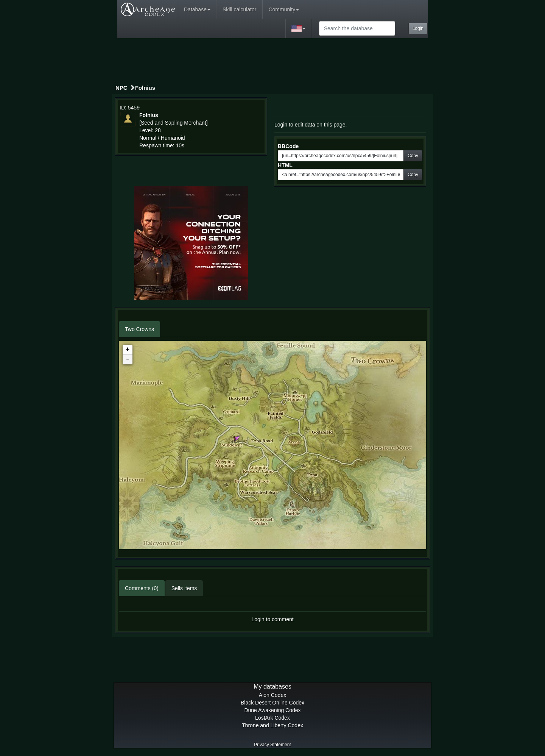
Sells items (184, 588)
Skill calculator (239, 9)
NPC (121, 88)
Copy (413, 156)
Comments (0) (142, 588)
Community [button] (284, 9)
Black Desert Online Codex (272, 703)
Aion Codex (272, 695)
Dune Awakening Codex (272, 710)
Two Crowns (139, 329)
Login (418, 28)
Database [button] (197, 9)
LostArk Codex (272, 718)
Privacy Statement (272, 745)
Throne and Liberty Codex (272, 725)
